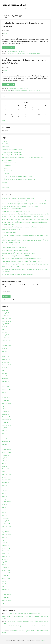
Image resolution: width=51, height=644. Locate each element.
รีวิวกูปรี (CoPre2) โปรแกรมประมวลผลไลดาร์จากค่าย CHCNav (18, 198)
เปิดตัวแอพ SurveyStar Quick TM (10, 267)
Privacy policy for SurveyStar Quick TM (12, 155)
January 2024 (5, 357)
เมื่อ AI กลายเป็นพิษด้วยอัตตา (9, 233)
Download (5, 182)
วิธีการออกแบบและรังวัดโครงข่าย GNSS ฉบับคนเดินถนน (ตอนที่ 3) (19, 253)
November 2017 (6, 502)
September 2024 (6, 346)
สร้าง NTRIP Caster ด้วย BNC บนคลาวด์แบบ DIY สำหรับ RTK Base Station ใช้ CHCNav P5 (25, 219)
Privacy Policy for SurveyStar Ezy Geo (12, 152)
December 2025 (6, 316)
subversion (28, 53)
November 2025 (6, 318)
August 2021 (5, 406)
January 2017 (5, 521)
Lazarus (17, 53)
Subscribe (6, 297)
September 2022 (6, 389)
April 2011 (5, 565)
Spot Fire (6, 174)
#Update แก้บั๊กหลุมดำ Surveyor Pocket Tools (14, 245)
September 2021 (6, 403)
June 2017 (5, 507)
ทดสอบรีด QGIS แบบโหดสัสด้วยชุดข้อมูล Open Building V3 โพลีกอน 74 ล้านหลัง (22, 227)
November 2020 (6, 420)
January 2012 (5, 554)
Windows (23, 52)
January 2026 (5, 313)
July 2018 (4, 485)
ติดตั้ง (39, 53)
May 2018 (5, 491)
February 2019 (6, 469)
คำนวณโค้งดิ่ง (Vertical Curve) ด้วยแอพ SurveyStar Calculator (18, 274)
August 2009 (5, 603)
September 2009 (6, 600)
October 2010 (6, 576)
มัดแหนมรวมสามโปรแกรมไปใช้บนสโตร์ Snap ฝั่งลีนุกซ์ (16, 211)
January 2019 (5, 472)
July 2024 (4, 348)
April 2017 (5, 513)
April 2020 (5, 436)
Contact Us (5, 185)
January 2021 (5, 414)
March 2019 (5, 466)
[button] (48, 4)
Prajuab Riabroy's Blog (14, 5)
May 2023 (5, 373)
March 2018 (5, 496)
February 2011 (6, 567)
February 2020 (6, 441)
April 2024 (5, 354)
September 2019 (6, 452)
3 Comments (7, 36)
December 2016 (6, 524)
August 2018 (5, 482)
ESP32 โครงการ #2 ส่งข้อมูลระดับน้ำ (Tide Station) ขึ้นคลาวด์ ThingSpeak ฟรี (22, 261)
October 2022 (6, 387)
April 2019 (5, 463)
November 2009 (6, 595)
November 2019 (6, 450)
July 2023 (4, 368)
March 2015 (5, 537)
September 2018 (6, 480)
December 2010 (6, 570)
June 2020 (5, 431)
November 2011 (6, 556)
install (20, 90)
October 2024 (6, 343)
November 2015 (6, 535)
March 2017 (5, 515)
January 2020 (5, 444)
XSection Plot (7, 168)
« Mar (4, 120)
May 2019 (5, 461)
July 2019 (4, 458)
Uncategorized (17, 52)
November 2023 (6, 359)
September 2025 (6, 321)
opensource (29, 90)
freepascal (12, 53)
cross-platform (15, 90)
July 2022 (4, 392)
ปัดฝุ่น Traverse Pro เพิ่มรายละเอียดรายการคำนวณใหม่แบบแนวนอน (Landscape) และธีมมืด (25, 214)
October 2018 (6, 477)
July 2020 (4, 428)
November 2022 (6, 384)
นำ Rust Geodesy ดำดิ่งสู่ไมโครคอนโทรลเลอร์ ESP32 (16, 256)
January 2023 (5, 381)
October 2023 (6, 362)
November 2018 (6, 474)
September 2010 (6, 578)
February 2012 (6, 551)
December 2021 (6, 398)
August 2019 (5, 455)
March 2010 (5, 586)
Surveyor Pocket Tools (10, 163)
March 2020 (5, 439)
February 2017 (6, 518)
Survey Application (7, 160)
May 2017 (5, 510)
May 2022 (5, 395)
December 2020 (6, 417)
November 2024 (6, 340)
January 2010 (5, 589)
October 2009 (6, 597)
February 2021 (6, 411)
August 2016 (5, 532)
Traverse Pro (7, 165)
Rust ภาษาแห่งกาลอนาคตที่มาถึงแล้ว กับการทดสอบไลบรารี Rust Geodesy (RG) (22, 259)
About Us (4, 141)
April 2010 (5, 584)
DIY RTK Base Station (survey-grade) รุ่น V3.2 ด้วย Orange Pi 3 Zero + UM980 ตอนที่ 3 (24, 201)
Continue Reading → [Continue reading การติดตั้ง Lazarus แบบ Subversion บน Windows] (8, 48)
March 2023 (5, 376)
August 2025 (5, 324)
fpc (8, 53)
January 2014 (5, 545)
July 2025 (4, 327)
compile (10, 90)
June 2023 (5, 370)
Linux (8, 88)
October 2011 (6, 559)
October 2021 (6, 400)
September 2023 (6, 365)
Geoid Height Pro (9, 171)
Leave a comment (8, 73)
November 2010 (6, 573)
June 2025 (5, 329)
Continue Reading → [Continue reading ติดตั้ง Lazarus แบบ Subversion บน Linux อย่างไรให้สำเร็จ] (8, 84)
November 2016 (6, 526)
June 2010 (5, 581)
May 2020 (5, 433)
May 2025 (5, 332)
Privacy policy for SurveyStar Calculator (12, 149)
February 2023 (6, 379)
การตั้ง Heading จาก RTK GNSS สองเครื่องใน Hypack (16, 250)
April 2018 (5, 493)
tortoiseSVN (34, 53)
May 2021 (5, 409)
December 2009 (6, 592)
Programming (10, 52)
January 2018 (5, 499)
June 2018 (5, 488)
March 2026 (5, 310)
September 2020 (6, 425)
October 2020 (6, 422)
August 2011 (5, 562)
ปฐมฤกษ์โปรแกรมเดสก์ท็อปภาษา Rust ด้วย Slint (14, 248)
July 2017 (4, 504)
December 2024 (6, 338)
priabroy (5, 33)
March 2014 (5, 543)
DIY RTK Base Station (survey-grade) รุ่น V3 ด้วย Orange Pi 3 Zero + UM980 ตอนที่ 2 (24, 204)
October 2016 (6, 529)
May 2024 (5, 351)
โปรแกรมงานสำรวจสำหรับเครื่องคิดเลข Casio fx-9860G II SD (20, 179)
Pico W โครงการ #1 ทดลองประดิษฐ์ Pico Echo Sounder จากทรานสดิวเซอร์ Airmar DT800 (25, 264)
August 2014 (5, 540)
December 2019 (6, 447)
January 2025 (5, 335)
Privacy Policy (6, 144)
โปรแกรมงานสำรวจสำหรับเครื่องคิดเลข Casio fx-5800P (18, 176)
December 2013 (6, 548)
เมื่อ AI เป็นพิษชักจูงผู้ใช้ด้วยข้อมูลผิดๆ (11, 230)
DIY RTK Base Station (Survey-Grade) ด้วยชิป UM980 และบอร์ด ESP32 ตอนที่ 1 (22, 217)
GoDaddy (43, 641)
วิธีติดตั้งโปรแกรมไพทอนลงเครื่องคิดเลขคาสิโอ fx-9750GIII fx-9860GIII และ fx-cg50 (23, 158)
